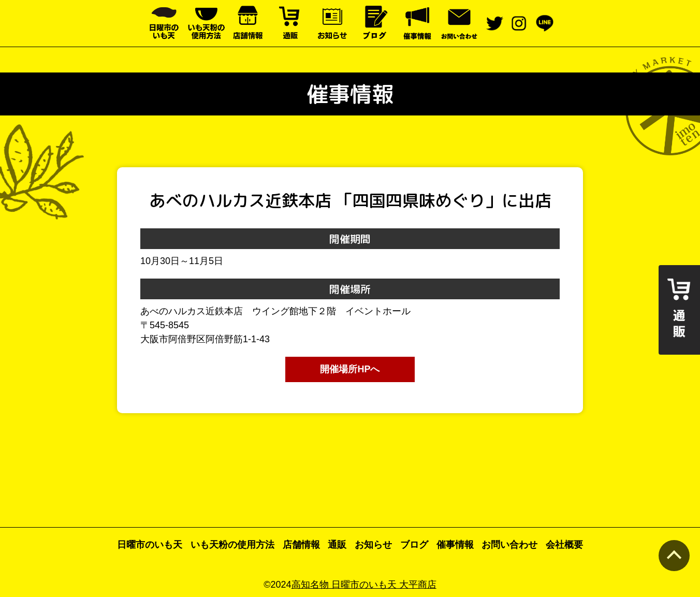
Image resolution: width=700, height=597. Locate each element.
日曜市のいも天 (150, 545)
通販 (337, 545)
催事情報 (455, 545)
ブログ (414, 545)
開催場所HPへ (350, 369)
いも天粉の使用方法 (232, 545)
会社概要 (564, 545)
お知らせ (373, 545)
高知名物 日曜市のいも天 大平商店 (364, 585)
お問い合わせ (509, 545)
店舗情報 (301, 545)
